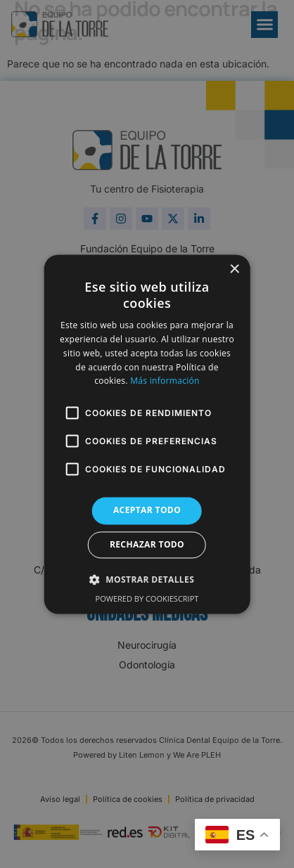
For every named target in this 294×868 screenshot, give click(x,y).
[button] (147, 579)
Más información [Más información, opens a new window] (165, 381)
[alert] (147, 434)
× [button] (234, 270)
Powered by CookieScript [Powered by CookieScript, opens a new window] (147, 598)
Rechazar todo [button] (147, 544)
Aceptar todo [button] (147, 511)
